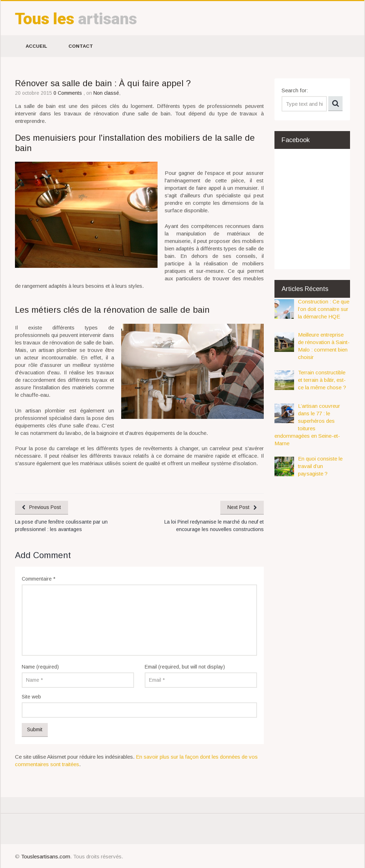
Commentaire (38, 579)
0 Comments (68, 93)
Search (335, 104)
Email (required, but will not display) (185, 667)
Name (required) (40, 667)
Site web (31, 697)
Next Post (238, 507)
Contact (81, 46)
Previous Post (45, 507)
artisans (76, 19)
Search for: (295, 90)
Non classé (106, 93)
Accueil (36, 46)
